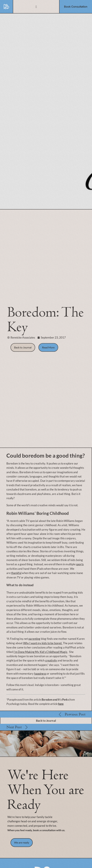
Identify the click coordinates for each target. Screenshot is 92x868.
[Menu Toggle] (36, 7)
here (61, 704)
